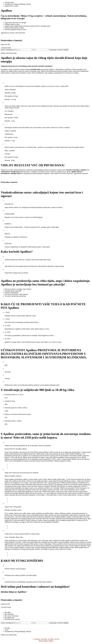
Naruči (66, 50)
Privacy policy (44, 641)
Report (51, 641)
